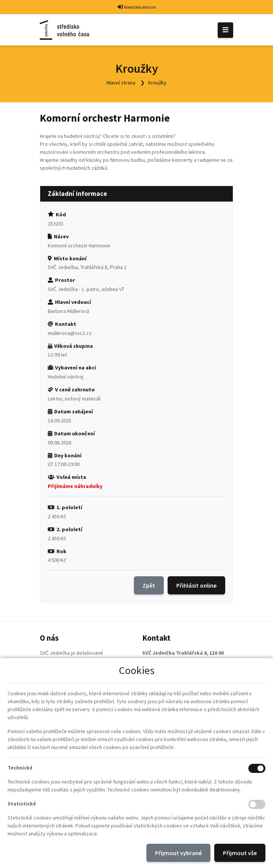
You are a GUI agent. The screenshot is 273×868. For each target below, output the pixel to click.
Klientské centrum (140, 7)
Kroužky (157, 83)
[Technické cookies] (257, 768)
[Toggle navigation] (225, 30)
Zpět (149, 585)
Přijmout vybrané (178, 853)
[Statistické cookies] (257, 804)
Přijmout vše (240, 853)
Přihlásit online (196, 585)
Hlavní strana (121, 83)
